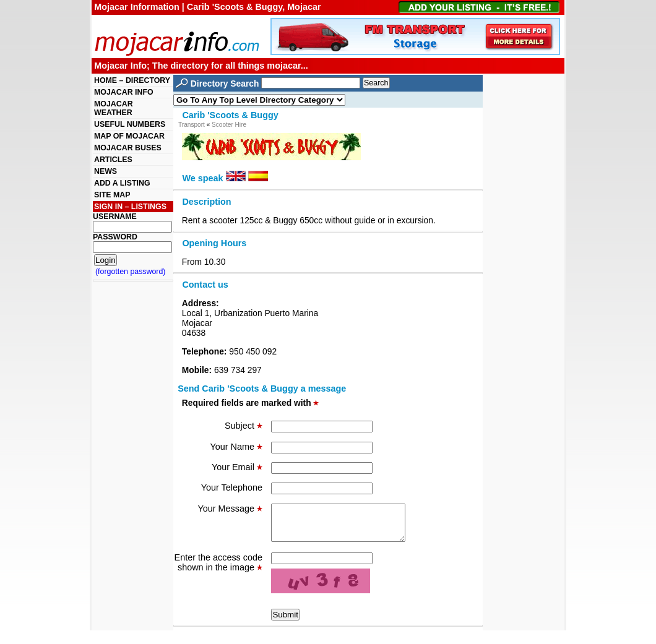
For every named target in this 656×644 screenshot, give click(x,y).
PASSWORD (115, 237)
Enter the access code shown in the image (218, 570)
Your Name (236, 447)
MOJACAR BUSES (128, 148)
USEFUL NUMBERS (130, 124)
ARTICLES (113, 160)
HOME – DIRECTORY (132, 80)
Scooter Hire (229, 125)
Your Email (237, 467)
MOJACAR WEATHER (114, 108)
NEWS (106, 171)
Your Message (230, 509)
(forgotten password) (131, 272)
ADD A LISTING (122, 183)
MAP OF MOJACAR (129, 136)
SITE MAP (112, 195)
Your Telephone (232, 487)
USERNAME (115, 217)
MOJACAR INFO (124, 92)
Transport (192, 125)
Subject (244, 426)
